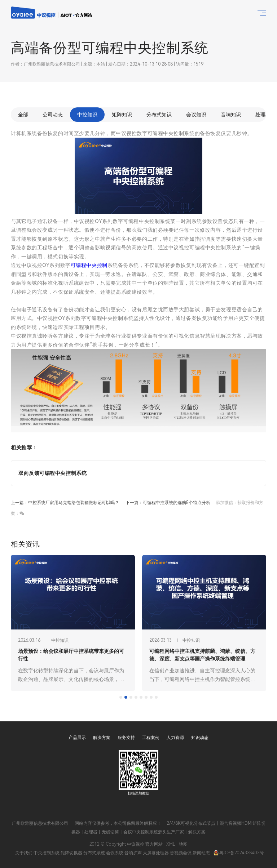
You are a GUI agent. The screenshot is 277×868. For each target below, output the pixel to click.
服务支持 (126, 738)
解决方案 (102, 738)
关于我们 (24, 853)
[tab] (121, 697)
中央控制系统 (47, 853)
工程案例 (151, 738)
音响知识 (231, 115)
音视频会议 (181, 853)
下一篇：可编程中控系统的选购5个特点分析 (168, 503)
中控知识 (87, 115)
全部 (23, 115)
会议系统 (115, 853)
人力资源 (175, 738)
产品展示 (77, 738)
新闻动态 (201, 853)
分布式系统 (94, 853)
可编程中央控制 (89, 265)
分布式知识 (159, 115)
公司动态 (53, 115)
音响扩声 (133, 853)
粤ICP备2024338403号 (239, 853)
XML (171, 844)
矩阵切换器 (71, 853)
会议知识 (196, 115)
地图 (183, 844)
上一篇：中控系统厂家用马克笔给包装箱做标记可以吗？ (65, 503)
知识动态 (200, 738)
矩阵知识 (122, 115)
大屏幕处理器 (156, 853)
